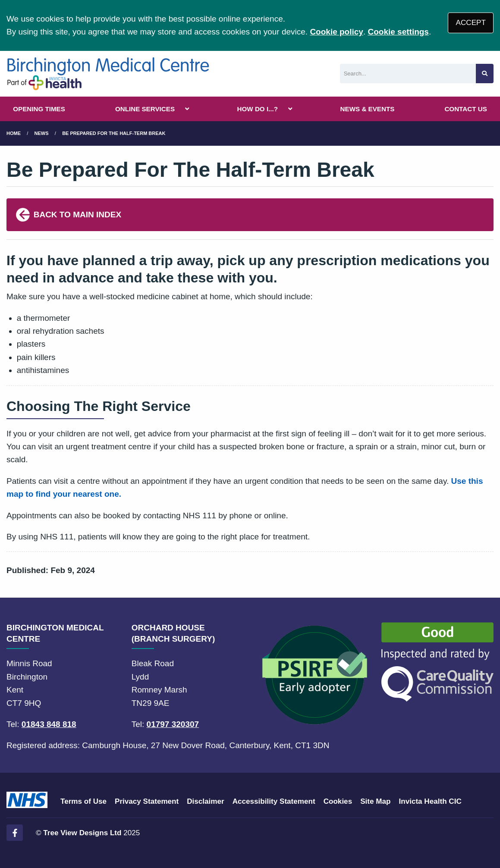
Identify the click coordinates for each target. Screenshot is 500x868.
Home (14, 133)
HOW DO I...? (258, 109)
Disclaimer (205, 801)
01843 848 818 (49, 724)
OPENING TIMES (39, 109)
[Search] (408, 74)
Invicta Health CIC (430, 801)
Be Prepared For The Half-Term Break (114, 133)
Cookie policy (336, 32)
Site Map (375, 801)
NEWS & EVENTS (368, 109)
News (42, 133)
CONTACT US (465, 109)
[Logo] (108, 74)
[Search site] (485, 74)
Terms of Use (83, 801)
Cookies (338, 801)
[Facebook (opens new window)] (15, 833)
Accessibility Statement (274, 801)
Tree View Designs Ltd (82, 833)
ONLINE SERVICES (145, 109)
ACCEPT (471, 23)
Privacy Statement (147, 801)
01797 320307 (173, 724)
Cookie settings (398, 32)
